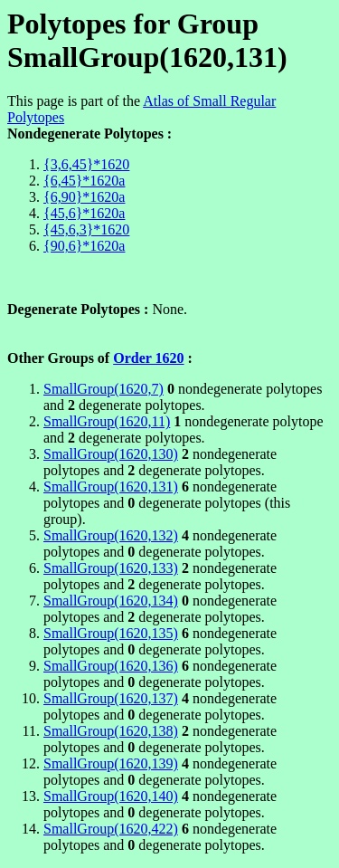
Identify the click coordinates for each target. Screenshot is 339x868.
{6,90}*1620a (84, 197)
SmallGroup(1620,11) (107, 421)
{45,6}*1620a (84, 213)
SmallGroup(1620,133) (111, 568)
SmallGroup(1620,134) (111, 601)
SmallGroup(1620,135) (111, 633)
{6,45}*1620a (84, 181)
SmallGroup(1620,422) (111, 829)
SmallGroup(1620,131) (111, 486)
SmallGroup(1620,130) (111, 454)
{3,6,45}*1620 (86, 164)
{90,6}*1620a (84, 246)
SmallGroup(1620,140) (111, 796)
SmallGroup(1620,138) (111, 731)
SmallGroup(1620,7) (104, 389)
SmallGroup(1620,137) (111, 698)
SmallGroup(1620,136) (111, 666)
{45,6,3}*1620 (86, 229)
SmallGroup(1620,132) (111, 535)
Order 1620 (148, 358)
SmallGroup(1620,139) (111, 763)
